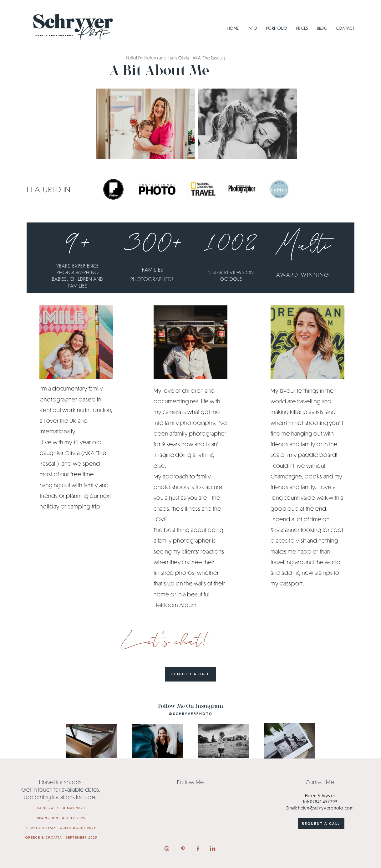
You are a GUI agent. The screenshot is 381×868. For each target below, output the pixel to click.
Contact (345, 28)
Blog (322, 28)
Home (233, 28)
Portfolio (277, 28)
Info (252, 28)
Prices (302, 28)
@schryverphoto (190, 714)
